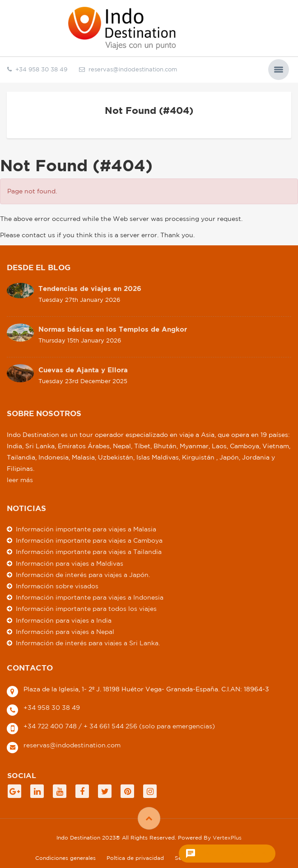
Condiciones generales (65, 858)
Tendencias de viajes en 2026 (90, 289)
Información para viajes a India (64, 620)
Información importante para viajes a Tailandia (89, 552)
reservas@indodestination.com (128, 69)
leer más (20, 480)
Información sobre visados (57, 586)
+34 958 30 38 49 (52, 708)
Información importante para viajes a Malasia (86, 529)
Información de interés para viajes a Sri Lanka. (88, 643)
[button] (279, 70)
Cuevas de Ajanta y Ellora (83, 370)
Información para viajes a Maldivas (70, 563)
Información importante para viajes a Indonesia (90, 597)
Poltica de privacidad (135, 858)
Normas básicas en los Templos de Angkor (113, 329)
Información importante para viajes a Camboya (89, 540)
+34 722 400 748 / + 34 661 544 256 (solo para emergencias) (119, 726)
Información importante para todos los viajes (86, 609)
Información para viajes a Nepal (65, 632)
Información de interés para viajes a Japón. (83, 575)
